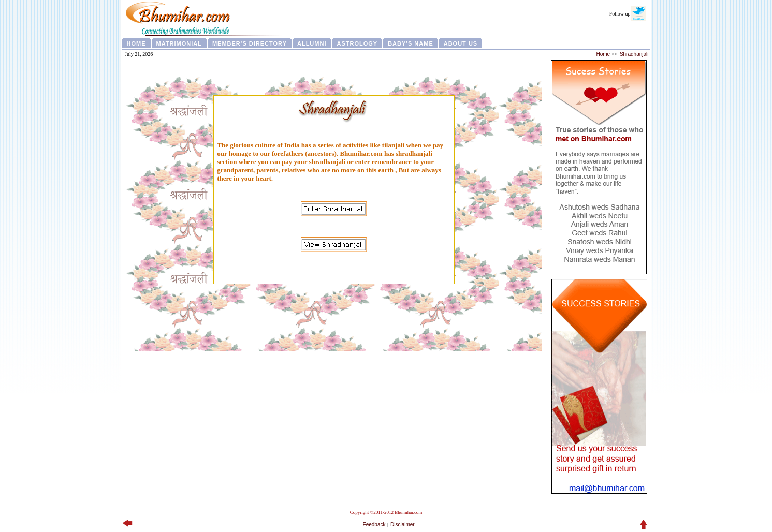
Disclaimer (403, 524)
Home (603, 54)
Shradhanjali (634, 54)
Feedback (374, 524)
